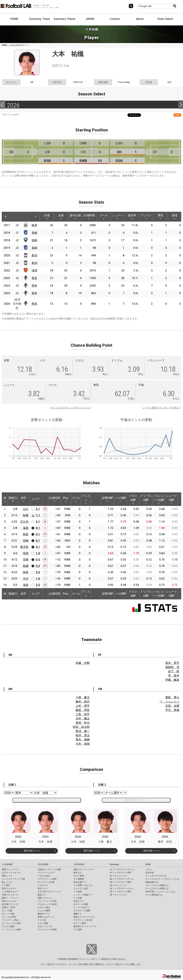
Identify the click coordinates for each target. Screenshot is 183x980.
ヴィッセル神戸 (9, 917)
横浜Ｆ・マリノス (10, 898)
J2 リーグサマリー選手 (121, 882)
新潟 (34, 255)
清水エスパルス (9, 901)
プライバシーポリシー (89, 959)
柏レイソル (7, 882)
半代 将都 (172, 710)
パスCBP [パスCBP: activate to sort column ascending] (120, 499)
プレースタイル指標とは (157, 885)
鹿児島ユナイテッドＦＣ (85, 926)
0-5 (38, 560)
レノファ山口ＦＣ (82, 907)
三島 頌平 (83, 714)
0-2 (38, 566)
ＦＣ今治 (42, 920)
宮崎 (26, 541)
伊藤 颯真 (172, 680)
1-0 (38, 553)
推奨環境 (73, 959)
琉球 (34, 271)
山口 (26, 509)
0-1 (38, 528)
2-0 (38, 572)
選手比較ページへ (136, 800)
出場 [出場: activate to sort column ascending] (47, 217)
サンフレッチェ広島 (11, 923)
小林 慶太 (83, 697)
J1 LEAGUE (7, 864)
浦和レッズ (7, 876)
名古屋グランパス (10, 904)
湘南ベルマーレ (45, 898)
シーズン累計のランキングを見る (161, 408)
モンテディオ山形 (46, 882)
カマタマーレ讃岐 (82, 911)
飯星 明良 (83, 710)
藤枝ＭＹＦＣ (44, 914)
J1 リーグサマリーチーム (122, 869)
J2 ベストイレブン (118, 885)
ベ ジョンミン (169, 702)
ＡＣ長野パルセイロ (83, 885)
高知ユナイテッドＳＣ (84, 917)
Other (148, 864)
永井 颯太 (83, 718)
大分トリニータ (45, 926)
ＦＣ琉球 (78, 930)
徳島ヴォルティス (46, 917)
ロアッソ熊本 (80, 923)
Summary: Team (39, 19)
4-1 (38, 522)
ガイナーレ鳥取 (81, 904)
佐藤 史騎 (83, 663)
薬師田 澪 (172, 667)
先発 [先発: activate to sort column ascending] (61, 217)
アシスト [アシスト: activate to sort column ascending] (146, 217)
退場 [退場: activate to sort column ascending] (175, 217)
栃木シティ (43, 888)
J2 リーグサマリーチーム (122, 879)
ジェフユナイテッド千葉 (13, 879)
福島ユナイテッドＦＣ (84, 869)
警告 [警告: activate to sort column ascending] (160, 217)
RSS (177, 115)
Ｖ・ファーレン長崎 (11, 930)
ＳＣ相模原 (79, 879)
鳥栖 (26, 515)
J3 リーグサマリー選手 (121, 892)
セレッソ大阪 (8, 914)
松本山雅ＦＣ (80, 882)
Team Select (165, 19)
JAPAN (90, 19)
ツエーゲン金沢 (81, 888)
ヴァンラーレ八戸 (46, 873)
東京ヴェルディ (9, 888)
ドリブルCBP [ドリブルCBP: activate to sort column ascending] (146, 499)
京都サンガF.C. (9, 907)
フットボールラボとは (156, 876)
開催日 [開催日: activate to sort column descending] (13, 499)
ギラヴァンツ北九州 (83, 920)
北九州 (24, 522)
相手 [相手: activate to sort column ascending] (24, 499)
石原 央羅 (172, 706)
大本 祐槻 (83, 744)
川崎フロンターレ (10, 895)
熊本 (34, 278)
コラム (149, 869)
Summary (114, 864)
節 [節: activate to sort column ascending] (5, 499)
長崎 (34, 233)
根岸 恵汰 (83, 735)
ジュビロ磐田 (44, 911)
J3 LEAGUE (79, 864)
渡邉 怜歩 (83, 723)
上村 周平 (83, 706)
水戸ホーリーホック (11, 873)
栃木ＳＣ (78, 873)
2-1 (38, 509)
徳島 (34, 240)
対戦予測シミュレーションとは (160, 892)
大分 (26, 579)
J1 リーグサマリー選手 (121, 873)
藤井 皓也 (83, 702)
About (140, 19)
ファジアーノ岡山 (10, 920)
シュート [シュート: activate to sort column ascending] (118, 217)
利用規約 (63, 959)
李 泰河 (174, 676)
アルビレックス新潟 (47, 904)
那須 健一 (83, 731)
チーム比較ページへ (47, 800)
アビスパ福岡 (8, 926)
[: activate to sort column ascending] (13, 217)
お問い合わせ (118, 959)
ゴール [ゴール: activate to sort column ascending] (104, 217)
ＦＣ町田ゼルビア (10, 892)
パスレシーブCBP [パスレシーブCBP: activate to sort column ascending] (159, 499)
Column (115, 19)
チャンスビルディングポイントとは (70, 408)
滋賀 (26, 528)
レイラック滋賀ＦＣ (83, 895)
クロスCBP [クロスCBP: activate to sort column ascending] (133, 499)
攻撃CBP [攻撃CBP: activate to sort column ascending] (107, 499)
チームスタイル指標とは (157, 888)
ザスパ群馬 (79, 876)
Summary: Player (65, 19)
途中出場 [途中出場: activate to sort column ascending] (75, 217)
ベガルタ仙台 (44, 876)
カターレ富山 (44, 907)
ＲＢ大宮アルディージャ (49, 892)
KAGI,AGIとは (152, 882)
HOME (14, 19)
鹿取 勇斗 (172, 697)
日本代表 (150, 873)
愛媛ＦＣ (78, 914)
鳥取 (26, 534)
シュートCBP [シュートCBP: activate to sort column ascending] (172, 499)
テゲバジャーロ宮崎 (47, 930)
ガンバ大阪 (7, 911)
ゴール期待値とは (154, 895)
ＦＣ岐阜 (78, 892)
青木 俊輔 (83, 740)
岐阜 (34, 225)
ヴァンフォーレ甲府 (47, 901)
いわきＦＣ (43, 885)
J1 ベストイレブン (118, 876)
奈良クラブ (79, 901)
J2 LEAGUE (43, 864)
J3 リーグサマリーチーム (122, 888)
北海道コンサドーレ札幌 (49, 869)
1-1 (38, 515)
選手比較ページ (32, 851)
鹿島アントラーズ (10, 869)
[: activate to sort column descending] (6, 217)
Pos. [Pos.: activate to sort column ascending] (66, 499)
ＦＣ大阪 (78, 898)
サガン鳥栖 (43, 923)
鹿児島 (24, 547)
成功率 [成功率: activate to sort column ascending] (132, 217)
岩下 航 (174, 671)
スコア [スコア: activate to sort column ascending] (36, 499)
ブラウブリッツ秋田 (47, 879)
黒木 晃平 (172, 663)
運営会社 (106, 959)
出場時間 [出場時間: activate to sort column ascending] (89, 217)
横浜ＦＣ (42, 895)
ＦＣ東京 (6, 885)
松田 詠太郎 (81, 727)
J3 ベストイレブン (118, 895)
